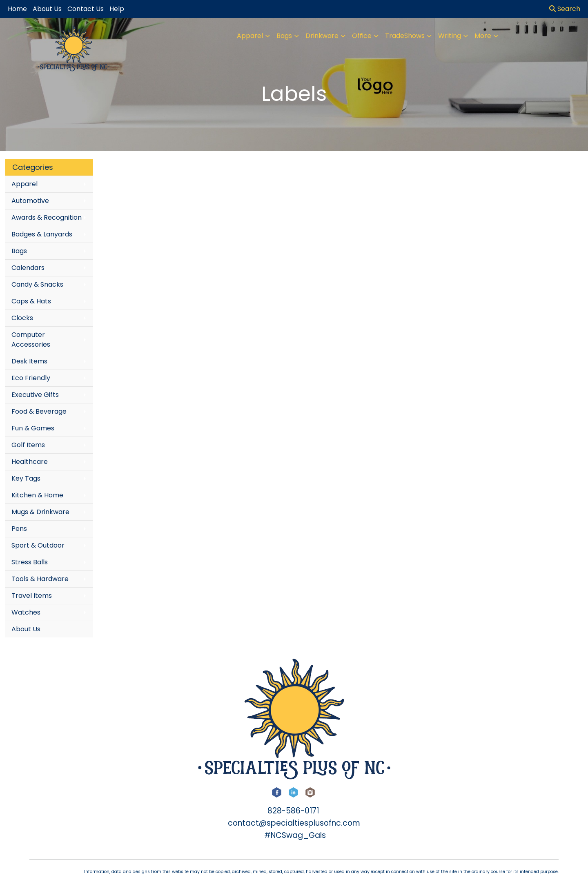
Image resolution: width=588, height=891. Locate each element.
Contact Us (86, 9)
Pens (19, 529)
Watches (26, 612)
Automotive (30, 201)
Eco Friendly (31, 378)
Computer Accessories (31, 340)
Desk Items (29, 361)
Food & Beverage (39, 411)
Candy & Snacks (37, 284)
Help (117, 9)
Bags (284, 36)
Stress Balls (30, 562)
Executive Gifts (35, 395)
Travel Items (32, 596)
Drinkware (322, 36)
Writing (450, 36)
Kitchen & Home (37, 495)
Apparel (250, 36)
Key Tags (26, 478)
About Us (26, 629)
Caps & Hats (31, 301)
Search (565, 9)
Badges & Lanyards (42, 234)
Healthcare (30, 462)
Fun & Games (33, 428)
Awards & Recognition (47, 217)
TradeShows (405, 36)
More (483, 36)
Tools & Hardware (40, 579)
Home (17, 9)
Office (362, 36)
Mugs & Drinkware (40, 512)
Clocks (22, 318)
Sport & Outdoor (38, 545)
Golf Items (28, 445)
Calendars (28, 268)
